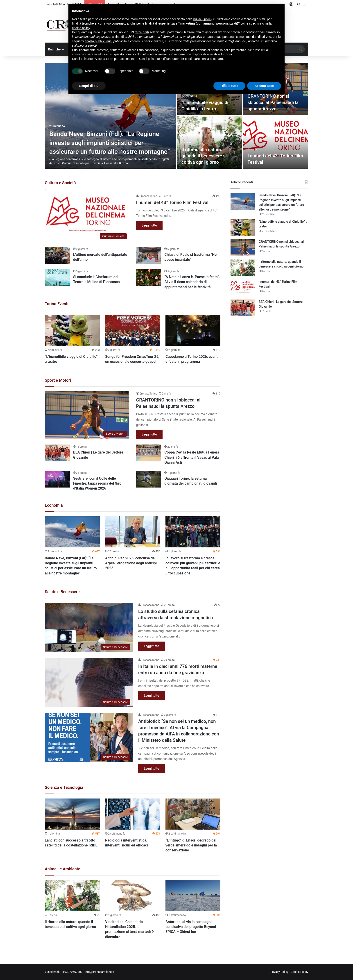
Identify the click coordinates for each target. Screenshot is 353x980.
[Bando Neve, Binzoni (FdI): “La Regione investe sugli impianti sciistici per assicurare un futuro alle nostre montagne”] (110, 116)
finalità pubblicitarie (98, 41)
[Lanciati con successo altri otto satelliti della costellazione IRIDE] (72, 814)
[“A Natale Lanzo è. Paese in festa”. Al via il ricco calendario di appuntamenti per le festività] (149, 278)
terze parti (142, 32)
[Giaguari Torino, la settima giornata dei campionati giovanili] (149, 479)
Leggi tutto (149, 225)
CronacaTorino (148, 196)
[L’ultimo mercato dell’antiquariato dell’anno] (57, 255)
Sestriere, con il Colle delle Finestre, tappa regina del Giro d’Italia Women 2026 (97, 483)
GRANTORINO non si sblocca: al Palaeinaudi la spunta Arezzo (273, 102)
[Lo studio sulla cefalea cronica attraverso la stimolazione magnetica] (89, 628)
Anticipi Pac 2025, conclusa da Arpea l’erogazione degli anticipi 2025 (131, 563)
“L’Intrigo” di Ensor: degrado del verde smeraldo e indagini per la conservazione (191, 845)
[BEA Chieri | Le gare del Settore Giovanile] (57, 453)
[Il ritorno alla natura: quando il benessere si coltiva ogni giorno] (210, 142)
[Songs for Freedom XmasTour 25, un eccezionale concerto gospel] (133, 330)
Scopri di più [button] (89, 86)
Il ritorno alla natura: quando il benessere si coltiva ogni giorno (204, 156)
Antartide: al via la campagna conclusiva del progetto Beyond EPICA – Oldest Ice (191, 927)
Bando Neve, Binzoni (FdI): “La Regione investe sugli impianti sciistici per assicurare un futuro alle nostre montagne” (110, 143)
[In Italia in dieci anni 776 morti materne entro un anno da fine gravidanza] (89, 683)
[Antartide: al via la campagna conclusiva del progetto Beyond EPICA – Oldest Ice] (193, 896)
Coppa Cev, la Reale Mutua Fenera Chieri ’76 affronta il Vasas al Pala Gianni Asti (192, 457)
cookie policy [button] (81, 28)
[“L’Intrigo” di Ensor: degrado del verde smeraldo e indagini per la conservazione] (193, 814)
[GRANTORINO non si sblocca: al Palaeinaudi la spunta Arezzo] (87, 415)
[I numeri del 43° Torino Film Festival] (276, 142)
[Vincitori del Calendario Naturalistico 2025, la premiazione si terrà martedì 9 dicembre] (133, 896)
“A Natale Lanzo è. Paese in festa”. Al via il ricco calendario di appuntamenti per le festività (192, 282)
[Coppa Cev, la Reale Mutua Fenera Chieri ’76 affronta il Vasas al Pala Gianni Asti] (149, 453)
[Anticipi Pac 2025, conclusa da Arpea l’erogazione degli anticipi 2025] (133, 532)
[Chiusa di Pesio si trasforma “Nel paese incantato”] (149, 255)
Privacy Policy (279, 972)
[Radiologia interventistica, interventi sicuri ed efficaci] (133, 814)
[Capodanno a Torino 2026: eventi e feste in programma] (193, 330)
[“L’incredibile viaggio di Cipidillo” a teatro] (72, 330)
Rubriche (54, 49)
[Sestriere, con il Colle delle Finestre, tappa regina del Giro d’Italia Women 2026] (57, 479)
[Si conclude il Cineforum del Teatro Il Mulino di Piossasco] (57, 278)
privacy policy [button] (203, 19)
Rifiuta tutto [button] (230, 86)
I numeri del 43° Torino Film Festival (172, 202)
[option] (176, 116)
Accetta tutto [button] (264, 86)
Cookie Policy (299, 972)
